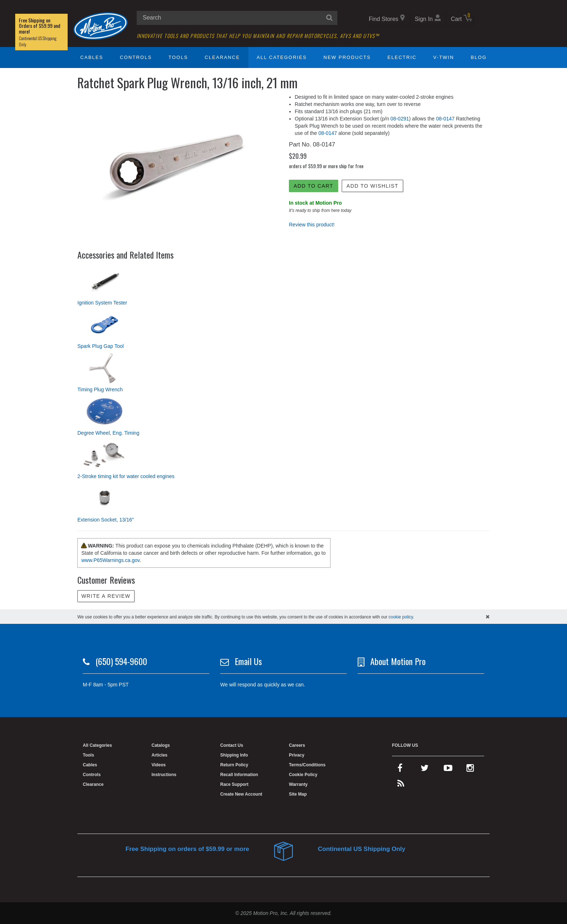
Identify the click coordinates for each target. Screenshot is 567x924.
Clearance (222, 57)
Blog (479, 57)
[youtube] (448, 770)
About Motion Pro (398, 661)
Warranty (298, 784)
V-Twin (444, 57)
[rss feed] (401, 785)
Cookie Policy (303, 775)
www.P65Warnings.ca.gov (110, 560)
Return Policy (234, 765)
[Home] (101, 26)
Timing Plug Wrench (100, 389)
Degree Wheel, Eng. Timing (108, 433)
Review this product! (312, 225)
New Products (347, 57)
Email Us (248, 661)
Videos (159, 765)
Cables (92, 57)
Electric (402, 57)
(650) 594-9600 (121, 661)
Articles (159, 755)
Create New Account (241, 794)
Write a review (106, 596)
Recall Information (239, 775)
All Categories (282, 57)
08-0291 (400, 119)
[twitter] (425, 770)
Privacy (297, 755)
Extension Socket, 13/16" (106, 520)
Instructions (164, 775)
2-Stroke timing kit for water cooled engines (126, 476)
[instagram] (470, 770)
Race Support (234, 784)
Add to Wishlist (372, 186)
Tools (178, 57)
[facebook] (400, 770)
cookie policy (401, 617)
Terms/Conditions (307, 765)
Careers (297, 745)
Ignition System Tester (102, 303)
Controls (136, 57)
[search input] (237, 18)
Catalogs (161, 745)
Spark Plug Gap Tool (101, 346)
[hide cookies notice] (488, 617)
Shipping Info (234, 755)
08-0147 (445, 119)
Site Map (298, 794)
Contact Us (232, 745)
